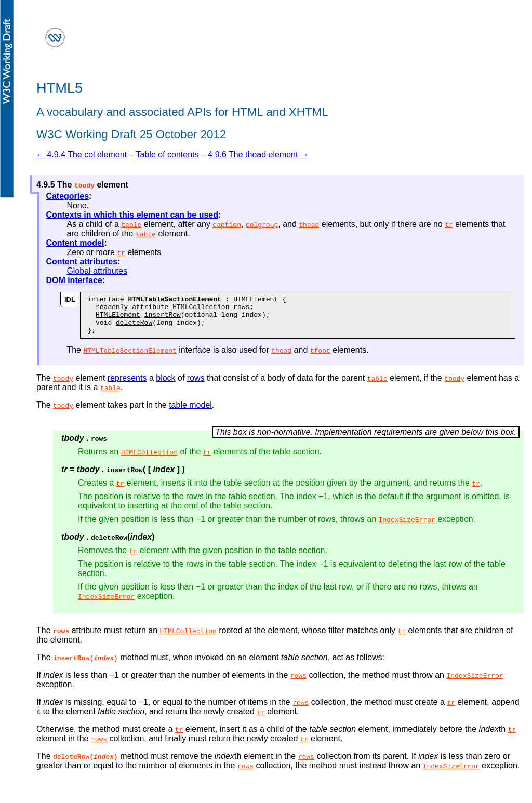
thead (309, 224)
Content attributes (82, 262)
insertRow (163, 319)
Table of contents (168, 155)
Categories (67, 196)
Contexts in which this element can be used (132, 215)
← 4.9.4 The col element (82, 155)
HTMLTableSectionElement (130, 358)
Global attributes (97, 271)
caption (227, 224)
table (131, 224)
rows (241, 310)
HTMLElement (256, 300)
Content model (75, 243)
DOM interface (74, 280)
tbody (63, 386)
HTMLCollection (201, 310)
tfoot (320, 358)
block (165, 386)
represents (127, 386)
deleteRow (134, 328)
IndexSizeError (407, 527)
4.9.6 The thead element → (258, 155)
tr (449, 224)
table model (190, 413)
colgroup (262, 224)
